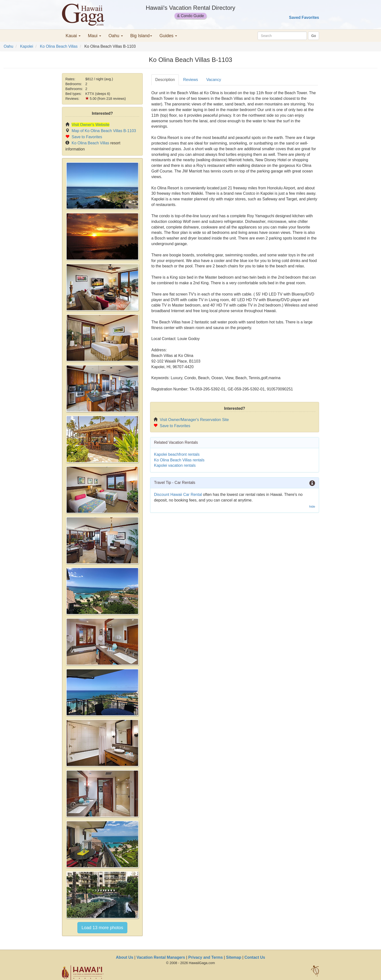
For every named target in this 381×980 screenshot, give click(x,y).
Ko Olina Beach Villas (59, 46)
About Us (125, 957)
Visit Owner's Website (90, 125)
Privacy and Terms (206, 957)
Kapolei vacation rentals (175, 465)
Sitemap (234, 957)
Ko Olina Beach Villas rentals (179, 460)
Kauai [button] (73, 36)
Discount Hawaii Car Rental (178, 495)
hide (312, 507)
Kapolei (27, 46)
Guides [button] (168, 36)
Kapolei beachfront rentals (177, 454)
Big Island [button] (141, 36)
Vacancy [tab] (214, 80)
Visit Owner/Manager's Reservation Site (194, 420)
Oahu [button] (116, 36)
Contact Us (255, 957)
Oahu (8, 46)
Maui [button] (95, 36)
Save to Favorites (87, 137)
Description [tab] (165, 80)
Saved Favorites (304, 17)
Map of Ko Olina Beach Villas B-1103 (104, 131)
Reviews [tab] (190, 80)
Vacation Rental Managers (161, 957)
